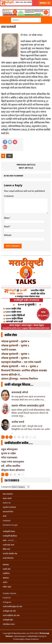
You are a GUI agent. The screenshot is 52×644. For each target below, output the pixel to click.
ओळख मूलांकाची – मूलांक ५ (15, 354)
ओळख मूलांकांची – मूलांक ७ (15, 341)
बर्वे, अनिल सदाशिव (11, 466)
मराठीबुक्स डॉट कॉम (9, 611)
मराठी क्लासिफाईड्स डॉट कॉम (12, 607)
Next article (26, 168)
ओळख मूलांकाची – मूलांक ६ (15, 345)
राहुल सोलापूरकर (9, 449)
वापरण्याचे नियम (8, 512)
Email (7, 227)
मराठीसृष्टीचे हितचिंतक (10, 536)
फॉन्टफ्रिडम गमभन (9, 624)
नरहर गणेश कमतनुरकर (13, 462)
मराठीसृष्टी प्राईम (8, 620)
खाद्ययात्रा (6, 578)
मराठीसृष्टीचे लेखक (9, 531)
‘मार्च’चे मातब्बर (9, 350)
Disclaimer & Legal (10, 525)
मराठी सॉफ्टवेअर (8, 558)
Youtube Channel (9, 593)
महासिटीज (6, 573)
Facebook (7, 598)
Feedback (7, 521)
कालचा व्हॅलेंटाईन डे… (11, 375)
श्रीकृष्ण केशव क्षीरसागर (13, 470)
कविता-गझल (7, 587)
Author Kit (7, 503)
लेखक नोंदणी (7, 498)
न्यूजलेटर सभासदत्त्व (9, 507)
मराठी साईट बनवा (8, 545)
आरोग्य (5, 582)
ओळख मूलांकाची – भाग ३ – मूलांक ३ (20, 366)
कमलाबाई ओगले (20, 392)
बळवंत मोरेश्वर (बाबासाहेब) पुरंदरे (28, 405)
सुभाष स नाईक (8, 453)
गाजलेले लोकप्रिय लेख (10, 554)
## (9, 156)
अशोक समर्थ (18, 422)
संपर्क (5, 516)
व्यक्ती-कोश (7, 569)
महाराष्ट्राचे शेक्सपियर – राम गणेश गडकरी (21, 362)
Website (8, 235)
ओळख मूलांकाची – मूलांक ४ (15, 358)
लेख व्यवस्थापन (8, 494)
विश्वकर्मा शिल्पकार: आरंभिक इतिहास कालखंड (24, 370)
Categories (6, 487)
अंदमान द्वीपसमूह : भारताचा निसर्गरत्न (19, 379)
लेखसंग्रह (6, 565)
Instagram (7, 602)
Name (7, 218)
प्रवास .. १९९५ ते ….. (10, 540)
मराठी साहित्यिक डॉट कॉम (11, 616)
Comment (9, 196)
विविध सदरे (6, 549)
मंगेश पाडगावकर (9, 457)
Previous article (26, 165)
